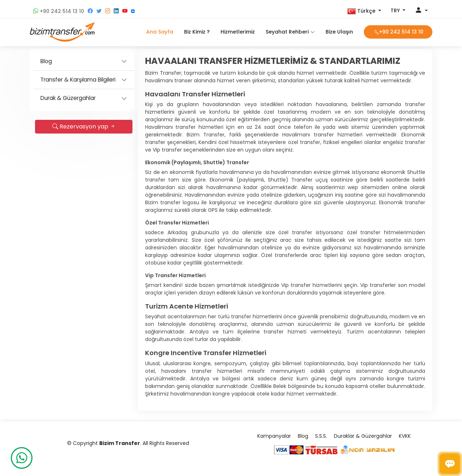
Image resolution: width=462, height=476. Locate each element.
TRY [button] (396, 10)
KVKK (405, 436)
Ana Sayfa (160, 32)
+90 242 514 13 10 (59, 11)
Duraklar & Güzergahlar (363, 436)
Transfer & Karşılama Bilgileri (78, 80)
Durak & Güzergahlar (68, 98)
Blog (46, 61)
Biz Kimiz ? (197, 32)
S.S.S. (321, 436)
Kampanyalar (274, 436)
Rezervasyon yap (84, 126)
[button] (364, 11)
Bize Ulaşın (339, 32)
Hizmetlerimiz (238, 32)
